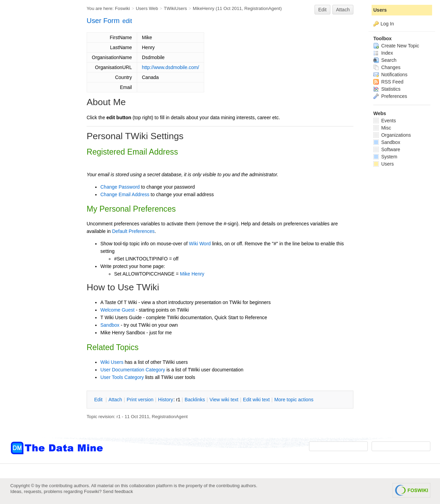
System (385, 157)
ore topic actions (294, 400)
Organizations (392, 135)
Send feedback (118, 491)
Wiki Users (112, 362)
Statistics (387, 89)
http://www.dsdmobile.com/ (171, 67)
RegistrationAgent (262, 8)
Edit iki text (256, 400)
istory (166, 400)
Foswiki (122, 8)
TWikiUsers (175, 8)
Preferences (390, 96)
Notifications (390, 75)
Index (383, 53)
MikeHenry (204, 8)
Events (385, 121)
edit (127, 21)
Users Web (147, 8)
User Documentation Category (133, 370)
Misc (382, 128)
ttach (115, 400)
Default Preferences (133, 231)
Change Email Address (125, 194)
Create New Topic (396, 46)
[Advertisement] (38, 138)
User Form (103, 21)
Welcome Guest (117, 310)
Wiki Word (200, 244)
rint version (140, 400)
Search (385, 60)
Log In (387, 24)
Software (387, 149)
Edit (322, 10)
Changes (387, 67)
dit (99, 400)
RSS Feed (388, 82)
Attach (343, 10)
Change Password (120, 187)
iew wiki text (224, 400)
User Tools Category (122, 377)
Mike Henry (192, 274)
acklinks (195, 400)
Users (380, 10)
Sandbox (110, 325)
